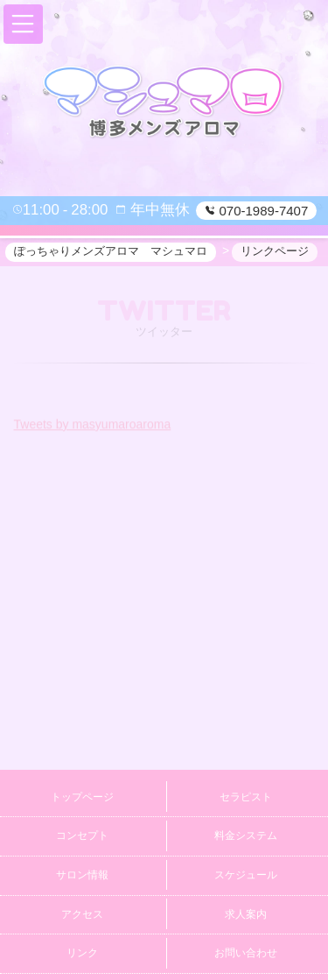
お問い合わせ (246, 953)
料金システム (246, 835)
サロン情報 (82, 875)
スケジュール (246, 875)
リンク (82, 953)
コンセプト (82, 835)
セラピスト (246, 797)
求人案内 (246, 914)
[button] (23, 24)
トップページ (82, 797)
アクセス (82, 914)
